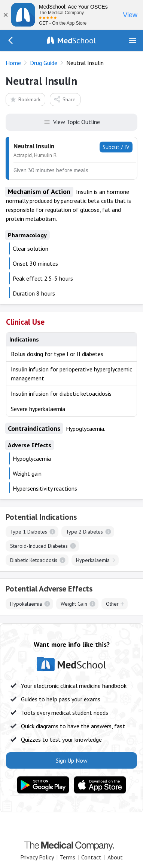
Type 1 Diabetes (29, 532)
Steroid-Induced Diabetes (39, 546)
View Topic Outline (72, 121)
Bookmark (25, 99)
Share (65, 99)
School (77, 40)
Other (112, 604)
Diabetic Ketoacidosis (34, 560)
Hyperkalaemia (93, 560)
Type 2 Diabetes (84, 532)
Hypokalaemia (26, 604)
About (115, 857)
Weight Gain (74, 604)
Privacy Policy (37, 857)
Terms (68, 857)
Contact (91, 857)
